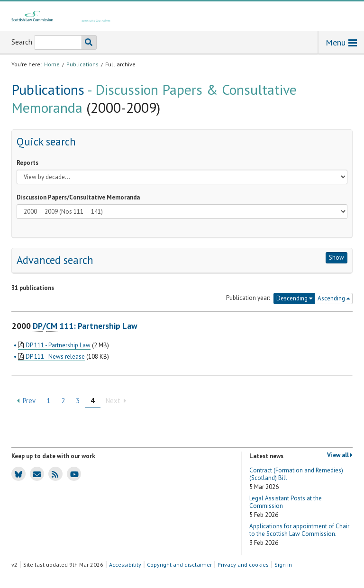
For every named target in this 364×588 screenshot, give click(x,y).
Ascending (334, 298)
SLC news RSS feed (53, 473)
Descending (294, 298)
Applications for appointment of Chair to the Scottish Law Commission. (299, 535)
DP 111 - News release (55, 357)
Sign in (283, 565)
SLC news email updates (35, 473)
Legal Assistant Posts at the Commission (286, 507)
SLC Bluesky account (17, 473)
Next (116, 401)
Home (52, 64)
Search (22, 42)
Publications (82, 64)
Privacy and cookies (243, 565)
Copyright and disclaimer (179, 565)
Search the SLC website (87, 42)
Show (337, 258)
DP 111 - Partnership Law (58, 345)
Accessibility (125, 565)
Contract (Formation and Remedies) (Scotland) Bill (296, 479)
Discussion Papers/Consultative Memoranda (78, 197)
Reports (27, 163)
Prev (26, 401)
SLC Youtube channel (73, 473)
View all (340, 455)
